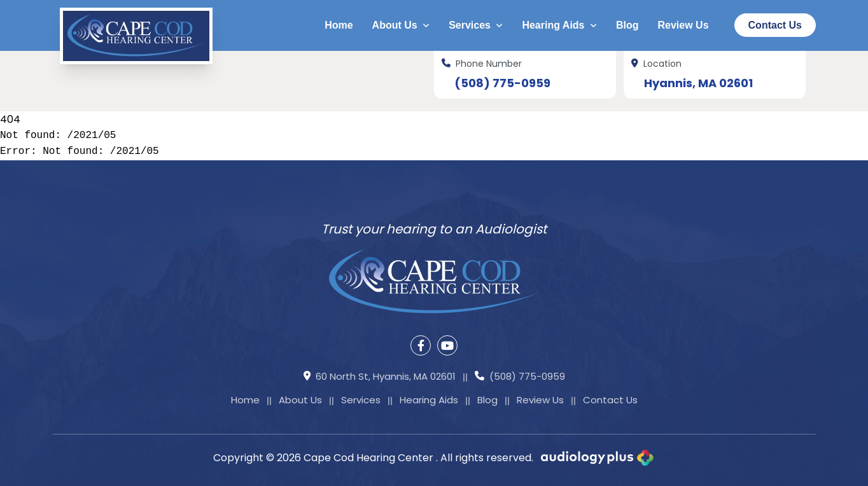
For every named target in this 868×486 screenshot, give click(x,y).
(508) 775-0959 (502, 83)
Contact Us (775, 25)
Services (476, 25)
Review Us (683, 25)
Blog (627, 25)
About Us (401, 25)
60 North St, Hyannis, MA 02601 (380, 377)
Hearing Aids (559, 25)
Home (339, 25)
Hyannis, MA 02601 (698, 83)
